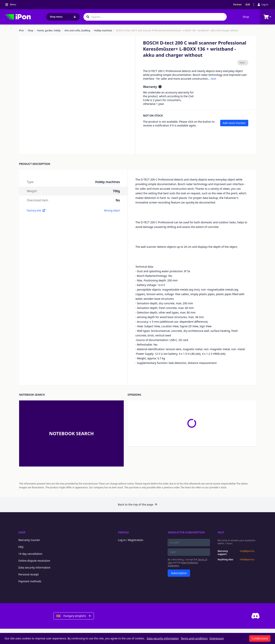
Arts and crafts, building (77, 31)
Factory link (36, 210)
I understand (260, 638)
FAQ (21, 547)
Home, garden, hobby (49, 31)
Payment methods (30, 581)
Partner (237, 5)
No (118, 200)
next (213, 79)
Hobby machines (103, 31)
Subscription (179, 573)
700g (116, 191)
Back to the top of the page (137, 504)
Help (221, 532)
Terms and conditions (194, 638)
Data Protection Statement (183, 564)
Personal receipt (28, 574)
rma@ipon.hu (247, 551)
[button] (35, 144)
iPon (21, 31)
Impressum (217, 638)
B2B (248, 5)
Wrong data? (112, 210)
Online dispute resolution (34, 561)
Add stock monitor (234, 123)
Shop (246, 17)
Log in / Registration (131, 540)
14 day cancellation (30, 554)
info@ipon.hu (247, 560)
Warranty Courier (29, 540)
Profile (123, 532)
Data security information (34, 567)
